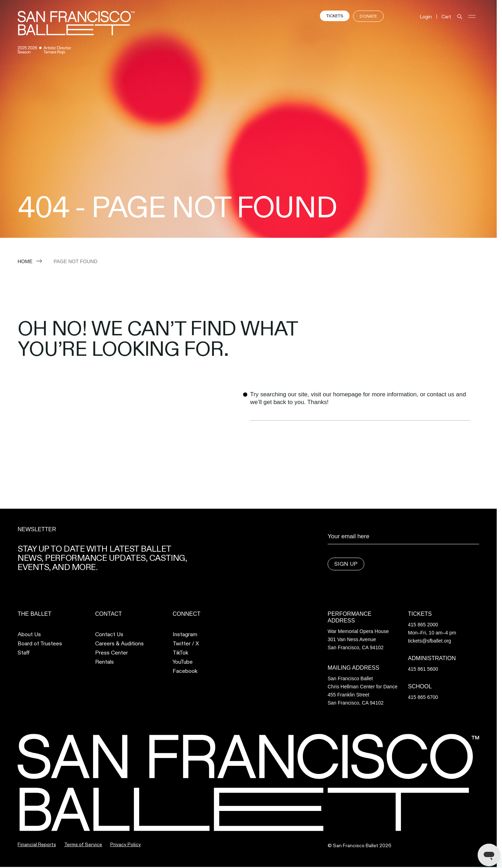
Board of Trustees (40, 644)
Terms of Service (83, 844)
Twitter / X (186, 644)
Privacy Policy (126, 844)
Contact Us (109, 634)
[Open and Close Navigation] (472, 16)
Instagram (185, 634)
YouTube (183, 662)
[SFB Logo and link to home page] (76, 23)
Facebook (185, 671)
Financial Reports (37, 844)
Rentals (104, 662)
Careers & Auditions (119, 644)
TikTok (180, 653)
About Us (29, 634)
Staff (24, 653)
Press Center (111, 653)
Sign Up (346, 564)
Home (25, 261)
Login (426, 17)
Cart (446, 17)
